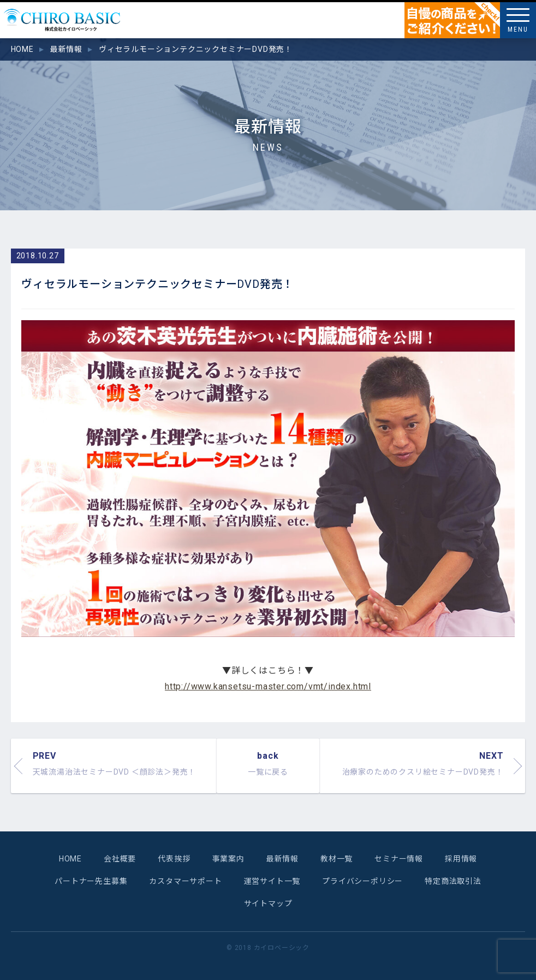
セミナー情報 (399, 859)
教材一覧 (337, 859)
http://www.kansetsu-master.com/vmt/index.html (268, 686)
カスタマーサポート (185, 881)
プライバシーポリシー (362, 881)
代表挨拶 (174, 859)
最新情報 (282, 859)
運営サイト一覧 (272, 881)
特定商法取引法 (453, 881)
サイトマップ (268, 904)
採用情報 (461, 859)
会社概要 (120, 859)
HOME (70, 859)
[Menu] (518, 20)
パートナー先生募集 (91, 881)
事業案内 (228, 859)
